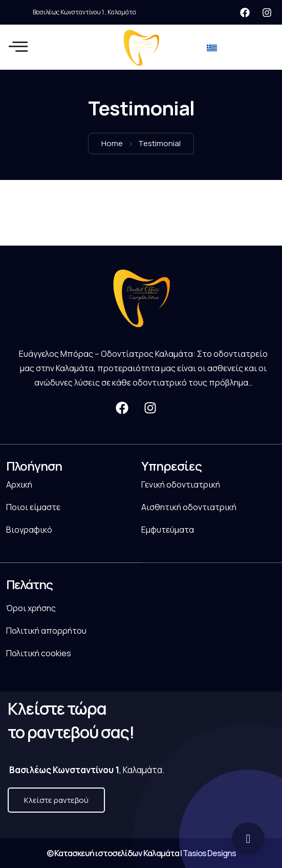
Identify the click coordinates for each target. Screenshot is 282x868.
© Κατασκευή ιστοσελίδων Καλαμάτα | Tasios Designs (141, 853)
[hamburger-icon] (16, 47)
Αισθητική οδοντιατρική (189, 507)
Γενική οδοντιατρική (181, 485)
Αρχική (19, 485)
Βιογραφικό (29, 530)
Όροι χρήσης (31, 608)
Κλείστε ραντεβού (56, 800)
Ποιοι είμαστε (33, 507)
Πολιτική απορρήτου (46, 631)
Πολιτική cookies (39, 653)
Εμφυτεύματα (168, 530)
